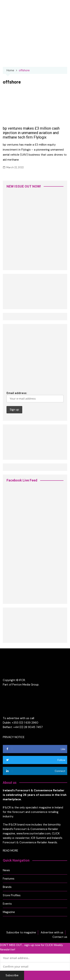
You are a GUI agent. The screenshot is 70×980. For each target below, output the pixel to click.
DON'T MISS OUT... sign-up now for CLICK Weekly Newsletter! (31, 947)
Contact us (60, 937)
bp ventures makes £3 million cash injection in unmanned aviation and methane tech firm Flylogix (31, 133)
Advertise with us (52, 932)
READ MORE (10, 851)
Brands (7, 887)
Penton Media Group (25, 685)
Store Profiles (12, 895)
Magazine (9, 912)
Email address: (35, 397)
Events (7, 904)
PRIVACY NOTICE (14, 737)
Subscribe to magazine (21, 932)
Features (9, 879)
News (6, 870)
